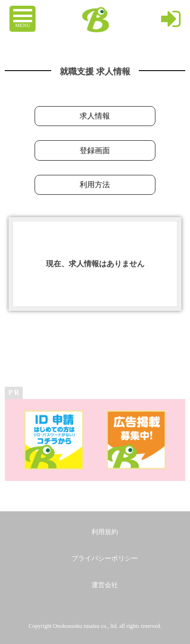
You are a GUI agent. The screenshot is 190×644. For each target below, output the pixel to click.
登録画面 (95, 150)
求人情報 (95, 116)
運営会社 (105, 585)
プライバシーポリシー (105, 558)
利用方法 (95, 185)
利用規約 (105, 532)
